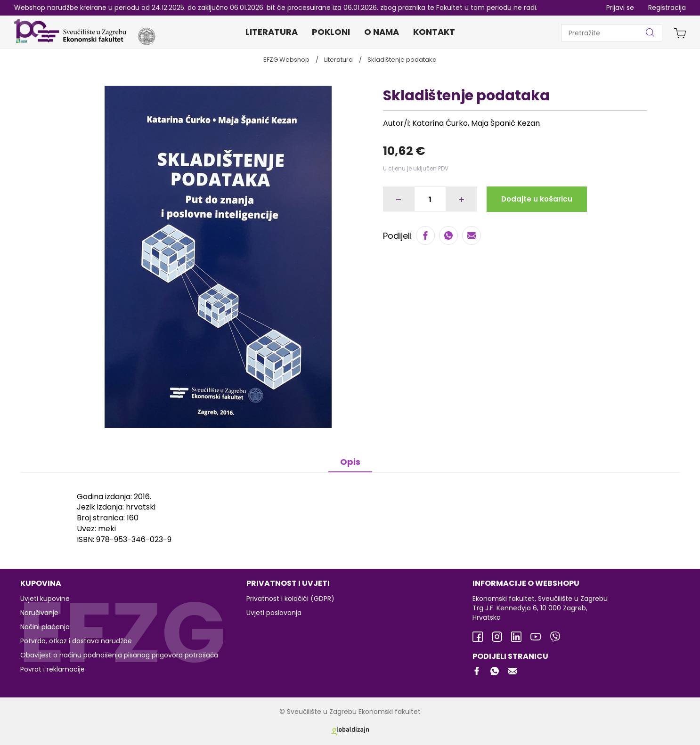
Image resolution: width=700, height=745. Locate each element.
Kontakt (434, 32)
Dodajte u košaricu (537, 199)
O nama (382, 32)
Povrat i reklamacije (53, 669)
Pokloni (331, 32)
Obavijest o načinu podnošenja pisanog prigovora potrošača (119, 655)
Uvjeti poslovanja (274, 613)
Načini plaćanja (45, 627)
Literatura (272, 32)
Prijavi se (620, 8)
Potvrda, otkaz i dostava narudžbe (76, 641)
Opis (350, 462)
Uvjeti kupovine (45, 599)
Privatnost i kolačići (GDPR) (290, 599)
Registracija (667, 8)
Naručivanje (39, 613)
